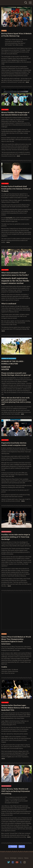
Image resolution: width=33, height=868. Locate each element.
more (27, 82)
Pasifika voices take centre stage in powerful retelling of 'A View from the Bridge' (16, 537)
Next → (22, 846)
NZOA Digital (13, 858)
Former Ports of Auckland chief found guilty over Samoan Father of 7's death (16, 189)
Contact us (20, 858)
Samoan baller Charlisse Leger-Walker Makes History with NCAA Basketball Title (15, 708)
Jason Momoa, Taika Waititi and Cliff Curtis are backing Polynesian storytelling (16, 791)
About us (7, 858)
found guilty (9, 218)
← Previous (13, 846)
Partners (26, 858)
